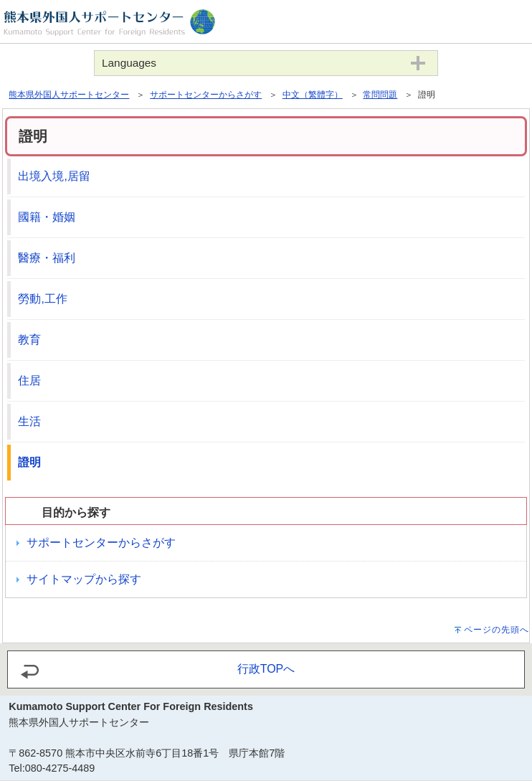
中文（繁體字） (313, 95)
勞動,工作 (42, 299)
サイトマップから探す (84, 579)
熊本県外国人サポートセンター (69, 95)
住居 (29, 380)
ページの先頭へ (497, 630)
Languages (129, 63)
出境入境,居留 (54, 176)
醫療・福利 (47, 258)
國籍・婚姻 (47, 217)
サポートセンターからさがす (206, 95)
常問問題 (380, 95)
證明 (29, 462)
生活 (29, 421)
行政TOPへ (266, 669)
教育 (29, 340)
